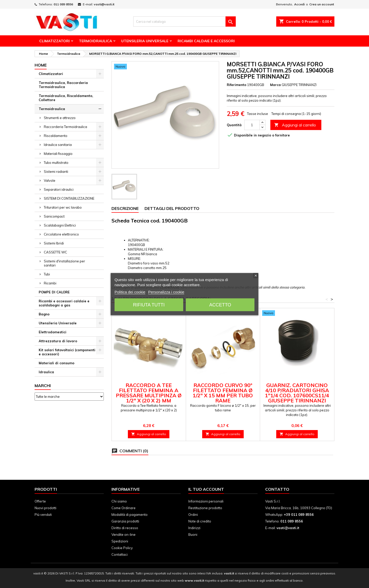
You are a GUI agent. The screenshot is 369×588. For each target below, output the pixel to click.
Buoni (193, 534)
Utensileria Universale (145, 41)
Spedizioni (120, 541)
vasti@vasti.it (104, 4)
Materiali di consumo (57, 363)
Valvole (50, 180)
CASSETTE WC (55, 252)
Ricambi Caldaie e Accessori (206, 41)
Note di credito (200, 521)
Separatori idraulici (59, 189)
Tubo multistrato (56, 163)
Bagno (44, 314)
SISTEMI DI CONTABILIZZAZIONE (69, 198)
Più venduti (43, 515)
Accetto (220, 305)
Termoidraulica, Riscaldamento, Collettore (66, 98)
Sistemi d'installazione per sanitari (64, 263)
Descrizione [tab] (125, 208)
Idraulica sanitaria (58, 145)
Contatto (277, 489)
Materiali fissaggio (58, 154)
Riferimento (237, 85)
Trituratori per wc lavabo (63, 207)
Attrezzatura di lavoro (58, 341)
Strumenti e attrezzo (60, 118)
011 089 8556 (63, 4)
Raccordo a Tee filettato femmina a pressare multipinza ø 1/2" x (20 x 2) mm (149, 393)
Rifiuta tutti (149, 305)
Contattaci (120, 554)
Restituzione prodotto (205, 508)
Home (41, 65)
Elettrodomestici (53, 332)
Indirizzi (194, 528)
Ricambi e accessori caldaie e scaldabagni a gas (64, 303)
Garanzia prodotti (125, 521)
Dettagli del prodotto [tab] (172, 208)
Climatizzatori (54, 41)
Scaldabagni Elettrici (60, 225)
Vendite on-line (124, 534)
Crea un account (322, 4)
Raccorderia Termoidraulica (65, 127)
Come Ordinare (124, 508)
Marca (275, 85)
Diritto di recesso (125, 528)
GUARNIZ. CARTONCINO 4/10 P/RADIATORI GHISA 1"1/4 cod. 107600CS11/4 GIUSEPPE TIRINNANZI (297, 393)
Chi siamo (119, 501)
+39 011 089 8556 (299, 515)
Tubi (47, 274)
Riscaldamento (56, 136)
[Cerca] (184, 22)
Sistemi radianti (56, 172)
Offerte (40, 501)
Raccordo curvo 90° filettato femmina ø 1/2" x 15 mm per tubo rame (223, 393)
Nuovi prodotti (45, 508)
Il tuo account (206, 489)
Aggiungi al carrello (295, 125)
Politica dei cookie (130, 292)
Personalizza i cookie (166, 292)
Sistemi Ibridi (54, 243)
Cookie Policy (122, 548)
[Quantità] (252, 125)
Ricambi (50, 283)
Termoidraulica (95, 41)
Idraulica (46, 372)
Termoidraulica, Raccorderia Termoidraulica (63, 85)
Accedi (299, 4)
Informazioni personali (206, 501)
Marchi (43, 386)
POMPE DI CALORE (54, 292)
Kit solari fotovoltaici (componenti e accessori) (67, 352)
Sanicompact (54, 216)
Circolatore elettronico (61, 234)
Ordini (193, 515)
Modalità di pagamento (130, 515)
